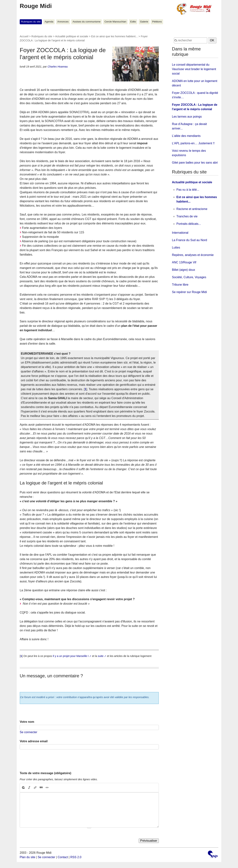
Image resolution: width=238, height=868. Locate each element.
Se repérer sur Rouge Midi (189, 292)
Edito (133, 22)
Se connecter (28, 732)
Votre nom (27, 722)
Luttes (176, 248)
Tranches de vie (187, 216)
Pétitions (157, 22)
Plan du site (28, 857)
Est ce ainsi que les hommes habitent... (114, 36)
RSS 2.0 (76, 857)
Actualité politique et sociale (72, 36)
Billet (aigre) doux (184, 270)
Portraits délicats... (189, 224)
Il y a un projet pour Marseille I (71, 656)
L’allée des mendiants (186, 136)
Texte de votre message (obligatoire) (45, 773)
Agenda (49, 22)
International (180, 233)
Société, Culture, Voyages (189, 277)
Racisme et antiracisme (192, 209)
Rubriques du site (31, 22)
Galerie (144, 22)
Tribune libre (180, 285)
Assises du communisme (86, 22)
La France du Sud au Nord (190, 240)
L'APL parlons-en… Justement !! (193, 143)
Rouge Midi (36, 6)
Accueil (24, 36)
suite (101, 656)
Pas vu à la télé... (188, 190)
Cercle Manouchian (115, 22)
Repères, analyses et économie (193, 255)
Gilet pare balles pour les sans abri (195, 163)
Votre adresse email (34, 741)
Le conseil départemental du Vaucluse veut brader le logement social (194, 69)
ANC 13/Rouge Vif (184, 262)
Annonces (63, 22)
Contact (63, 857)
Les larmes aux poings (187, 117)
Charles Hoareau (58, 67)
